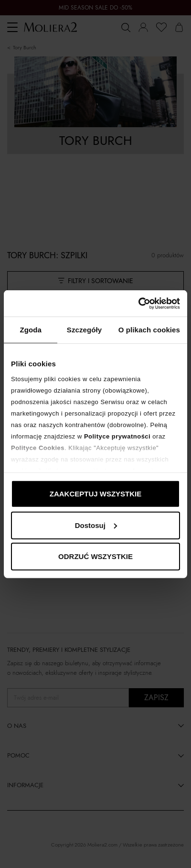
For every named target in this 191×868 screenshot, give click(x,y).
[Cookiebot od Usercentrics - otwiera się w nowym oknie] (138, 303)
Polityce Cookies (38, 447)
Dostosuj (96, 525)
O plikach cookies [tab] (149, 330)
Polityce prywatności (117, 436)
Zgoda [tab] (31, 330)
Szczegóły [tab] (84, 330)
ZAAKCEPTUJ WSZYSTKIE (96, 494)
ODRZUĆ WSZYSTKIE (95, 556)
